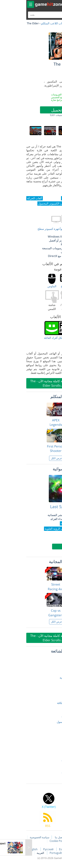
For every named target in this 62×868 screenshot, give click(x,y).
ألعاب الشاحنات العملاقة (46, 703)
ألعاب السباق (52, 690)
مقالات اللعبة (51, 837)
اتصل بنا (34, 837)
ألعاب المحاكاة (51, 728)
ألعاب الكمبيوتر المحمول (45, 722)
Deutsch (48, 853)
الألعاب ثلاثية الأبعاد (49, 779)
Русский (23, 849)
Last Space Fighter (42, 507)
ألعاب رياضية (52, 747)
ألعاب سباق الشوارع (48, 760)
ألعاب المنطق (52, 741)
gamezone (24, 4)
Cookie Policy (32, 841)
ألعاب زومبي (52, 753)
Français (54, 849)
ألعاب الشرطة (51, 709)
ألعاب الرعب (52, 684)
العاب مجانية (49, 23)
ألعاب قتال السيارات (48, 772)
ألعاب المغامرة (51, 734)
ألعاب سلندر (52, 766)
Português (31, 853)
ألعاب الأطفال (51, 665)
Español (39, 849)
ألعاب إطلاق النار (50, 658)
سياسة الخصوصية (14, 837)
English (8, 849)
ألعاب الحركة (52, 671)
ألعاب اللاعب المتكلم (28, 23)
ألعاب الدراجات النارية (47, 678)
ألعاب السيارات (51, 696)
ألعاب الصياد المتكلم (48, 716)
